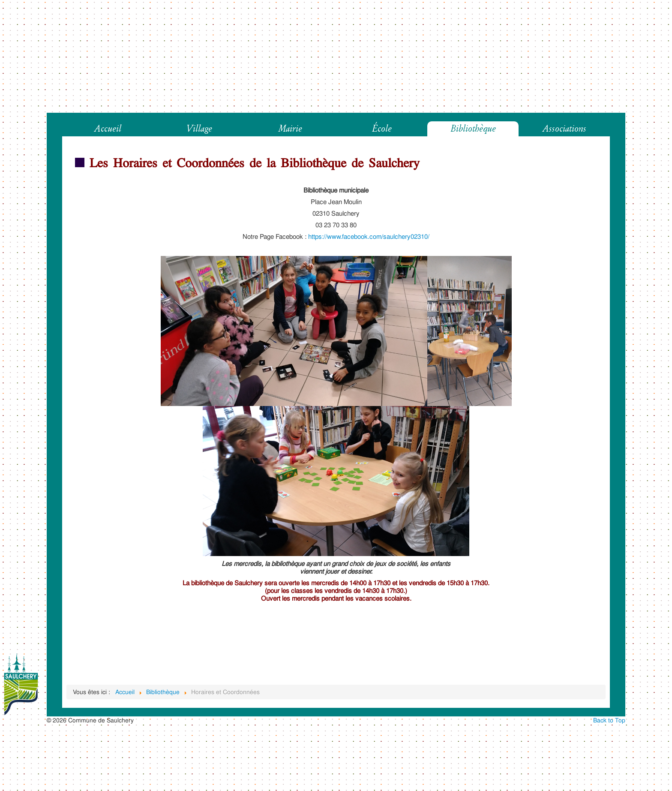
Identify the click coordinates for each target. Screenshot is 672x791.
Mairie (290, 129)
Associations (564, 129)
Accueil (108, 129)
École (382, 129)
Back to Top (609, 720)
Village (199, 129)
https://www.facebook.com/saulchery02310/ (369, 236)
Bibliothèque (473, 129)
